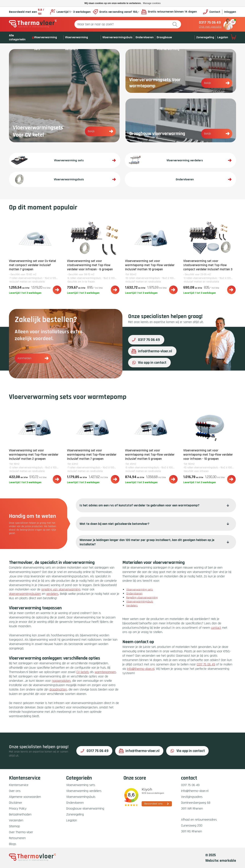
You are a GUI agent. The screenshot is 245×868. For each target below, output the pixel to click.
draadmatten (58, 689)
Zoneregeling (205, 37)
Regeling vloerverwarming (142, 598)
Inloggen (230, 12)
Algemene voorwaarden (25, 797)
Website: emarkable (221, 861)
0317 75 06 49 (210, 22)
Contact (212, 12)
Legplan (223, 37)
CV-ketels (83, 672)
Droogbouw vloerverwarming (85, 809)
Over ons (15, 791)
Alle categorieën (22, 37)
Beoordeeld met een (28, 12)
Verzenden (16, 820)
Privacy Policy (18, 809)
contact (216, 628)
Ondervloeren (145, 37)
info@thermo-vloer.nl (152, 351)
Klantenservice (19, 785)
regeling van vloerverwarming (61, 589)
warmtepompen (105, 672)
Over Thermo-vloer (21, 832)
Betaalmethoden (20, 814)
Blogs (13, 844)
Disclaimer (16, 803)
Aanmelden (33, 358)
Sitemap (14, 826)
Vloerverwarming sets (140, 590)
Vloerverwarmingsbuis (117, 37)
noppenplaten (61, 681)
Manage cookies (152, 3)
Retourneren (17, 838)
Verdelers (132, 606)
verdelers (52, 594)
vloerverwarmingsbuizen (25, 594)
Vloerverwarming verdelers (84, 791)
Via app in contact (149, 363)
